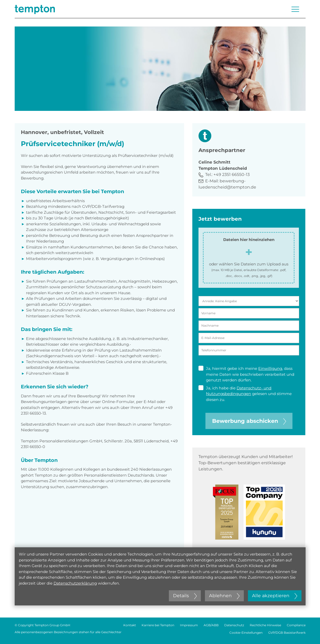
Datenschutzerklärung (75, 583)
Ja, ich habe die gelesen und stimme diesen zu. (245, 394)
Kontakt (130, 625)
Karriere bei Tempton (158, 625)
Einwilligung (270, 368)
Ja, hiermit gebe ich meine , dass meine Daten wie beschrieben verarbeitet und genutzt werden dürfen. (246, 374)
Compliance (296, 625)
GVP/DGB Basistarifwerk (287, 633)
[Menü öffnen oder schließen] (295, 9)
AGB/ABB (211, 625)
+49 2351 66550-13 (232, 175)
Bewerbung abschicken (249, 421)
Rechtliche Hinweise (265, 625)
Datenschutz (234, 625)
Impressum (189, 625)
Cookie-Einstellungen (246, 633)
